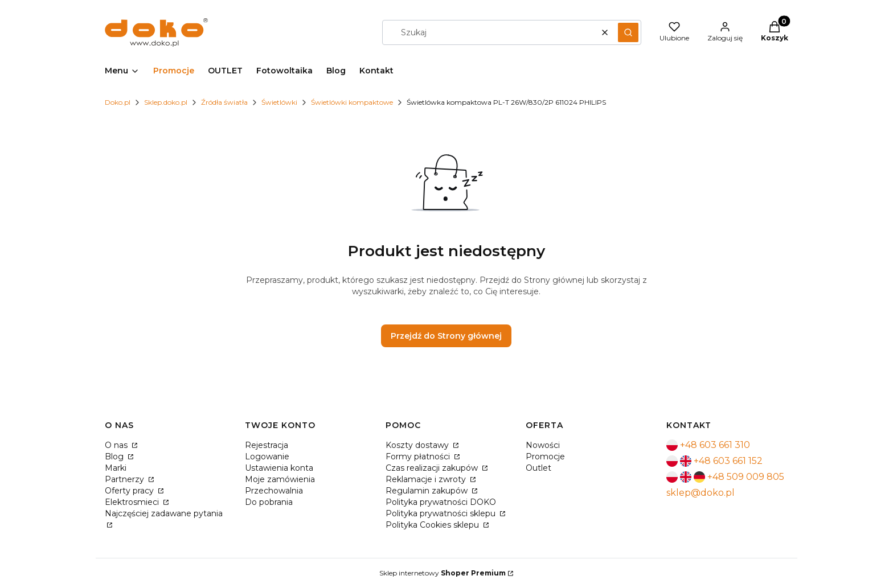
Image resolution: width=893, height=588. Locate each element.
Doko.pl (118, 102)
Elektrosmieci (133, 502)
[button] (628, 32)
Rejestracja (267, 445)
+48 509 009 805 (746, 477)
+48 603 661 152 (728, 461)
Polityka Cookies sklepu (433, 525)
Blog (115, 457)
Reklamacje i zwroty (427, 479)
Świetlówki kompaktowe (352, 102)
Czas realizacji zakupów (433, 468)
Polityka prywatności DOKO (441, 502)
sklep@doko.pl (701, 493)
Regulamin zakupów (428, 491)
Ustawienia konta (279, 468)
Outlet (538, 468)
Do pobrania (269, 502)
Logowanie (267, 457)
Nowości (543, 445)
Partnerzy (126, 479)
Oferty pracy (130, 491)
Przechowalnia (274, 491)
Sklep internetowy (443, 573)
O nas (117, 445)
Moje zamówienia (280, 479)
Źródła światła (224, 102)
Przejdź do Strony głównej (446, 336)
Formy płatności (419, 457)
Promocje (545, 457)
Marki (116, 468)
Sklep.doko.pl (166, 102)
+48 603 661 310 (715, 445)
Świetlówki (279, 102)
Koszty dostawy (418, 445)
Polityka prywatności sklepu (442, 513)
